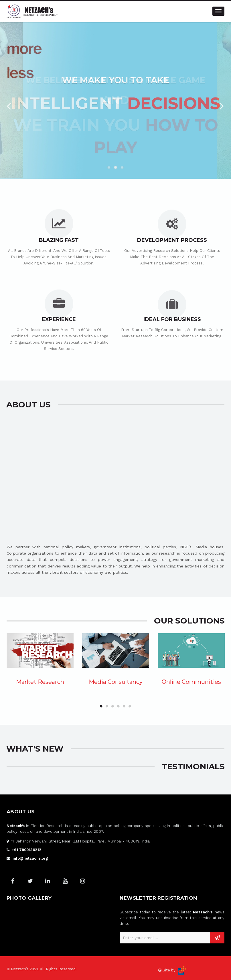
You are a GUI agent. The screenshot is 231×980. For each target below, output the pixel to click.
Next (222, 104)
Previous (9, 104)
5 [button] (124, 706)
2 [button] (107, 706)
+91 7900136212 (26, 850)
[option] (40, 661)
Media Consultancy (116, 682)
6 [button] (130, 706)
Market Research (40, 682)
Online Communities (191, 682)
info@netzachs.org (30, 858)
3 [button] (112, 706)
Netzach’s (16, 826)
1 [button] (101, 706)
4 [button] (118, 706)
